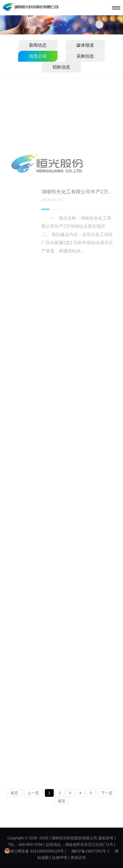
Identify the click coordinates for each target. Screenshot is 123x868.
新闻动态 (38, 45)
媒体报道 (85, 45)
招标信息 (61, 67)
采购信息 (85, 56)
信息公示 (38, 56)
